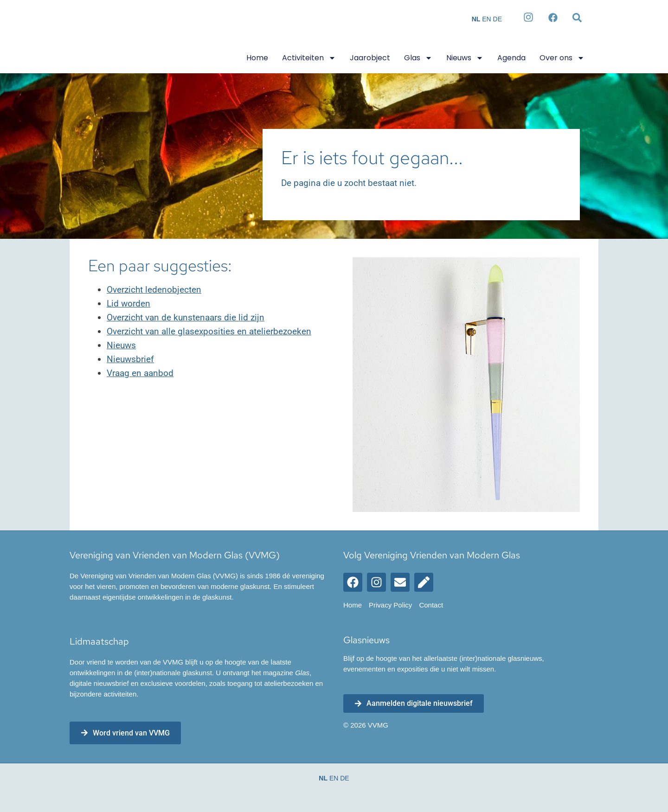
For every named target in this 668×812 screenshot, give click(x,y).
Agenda (511, 58)
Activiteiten (309, 58)
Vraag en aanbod (140, 374)
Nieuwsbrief (130, 360)
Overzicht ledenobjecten (154, 290)
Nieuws (465, 58)
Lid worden (128, 304)
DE (498, 19)
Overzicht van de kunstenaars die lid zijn (186, 318)
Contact (431, 605)
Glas (418, 58)
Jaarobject (370, 58)
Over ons (562, 58)
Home (257, 58)
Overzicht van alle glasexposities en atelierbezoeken (209, 332)
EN (486, 19)
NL (476, 19)
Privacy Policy (390, 605)
